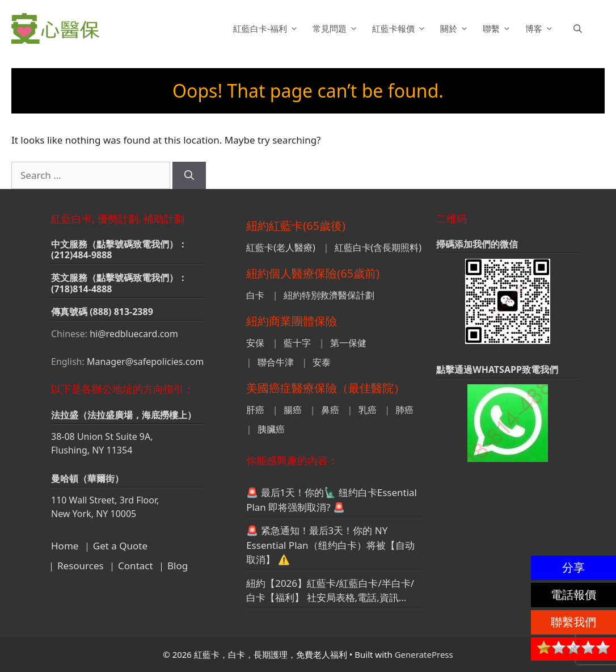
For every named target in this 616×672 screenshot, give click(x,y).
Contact (136, 566)
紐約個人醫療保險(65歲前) (313, 273)
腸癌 (293, 410)
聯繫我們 (573, 622)
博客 (541, 28)
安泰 (322, 362)
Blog (178, 566)
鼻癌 (330, 410)
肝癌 (255, 410)
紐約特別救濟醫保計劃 (329, 295)
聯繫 (498, 28)
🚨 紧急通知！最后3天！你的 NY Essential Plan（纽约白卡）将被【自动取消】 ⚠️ (330, 545)
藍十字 (297, 343)
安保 (255, 343)
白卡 (255, 295)
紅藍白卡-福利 (267, 28)
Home (65, 546)
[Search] (189, 175)
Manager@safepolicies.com (145, 362)
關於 (456, 28)
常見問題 (337, 28)
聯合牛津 (276, 362)
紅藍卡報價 (400, 28)
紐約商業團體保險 (292, 321)
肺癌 (404, 410)
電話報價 (573, 595)
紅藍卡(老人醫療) (281, 247)
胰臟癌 (271, 429)
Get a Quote (120, 546)
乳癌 (368, 410)
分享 (573, 567)
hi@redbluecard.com (134, 334)
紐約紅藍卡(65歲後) (296, 226)
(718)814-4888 (82, 289)
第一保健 (348, 343)
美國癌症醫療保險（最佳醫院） (326, 388)
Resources (81, 566)
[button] (578, 28)
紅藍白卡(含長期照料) (378, 247)
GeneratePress (424, 654)
